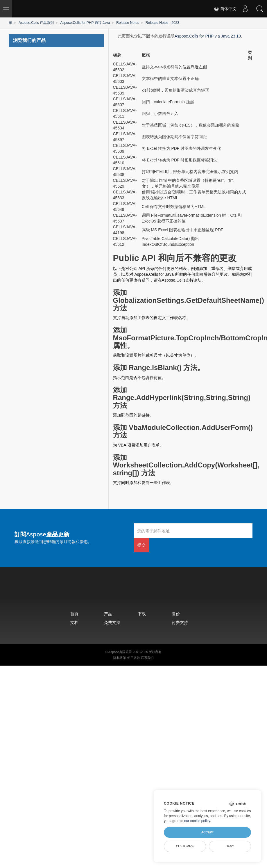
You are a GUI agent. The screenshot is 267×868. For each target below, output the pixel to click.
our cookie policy (197, 821)
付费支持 (180, 622)
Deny (230, 846)
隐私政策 (120, 658)
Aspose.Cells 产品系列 (36, 23)
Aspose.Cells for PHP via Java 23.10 (208, 36)
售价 (176, 614)
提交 (141, 545)
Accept (207, 832)
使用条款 (134, 658)
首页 (74, 614)
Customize (185, 846)
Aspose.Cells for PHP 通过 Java (85, 23)
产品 (108, 614)
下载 (142, 614)
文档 (74, 622)
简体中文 (225, 9)
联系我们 (147, 658)
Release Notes (128, 23)
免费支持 (112, 622)
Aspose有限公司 (120, 652)
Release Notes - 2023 (162, 23)
